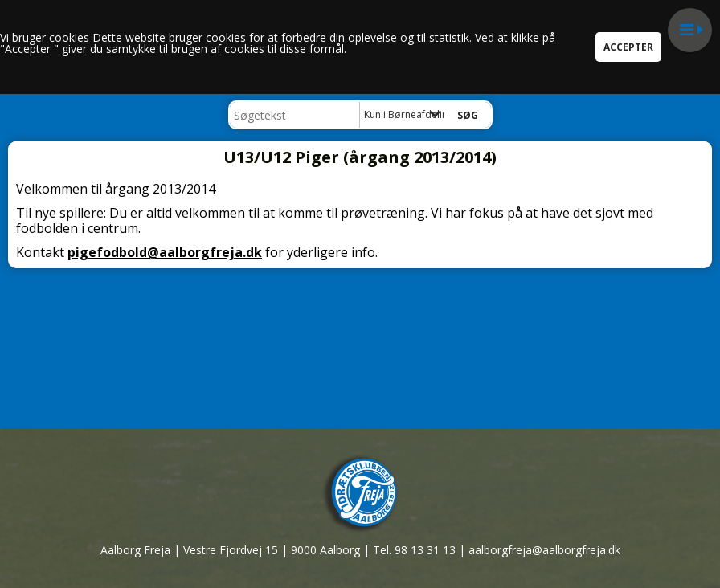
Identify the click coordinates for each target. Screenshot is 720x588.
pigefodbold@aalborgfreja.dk (165, 252)
